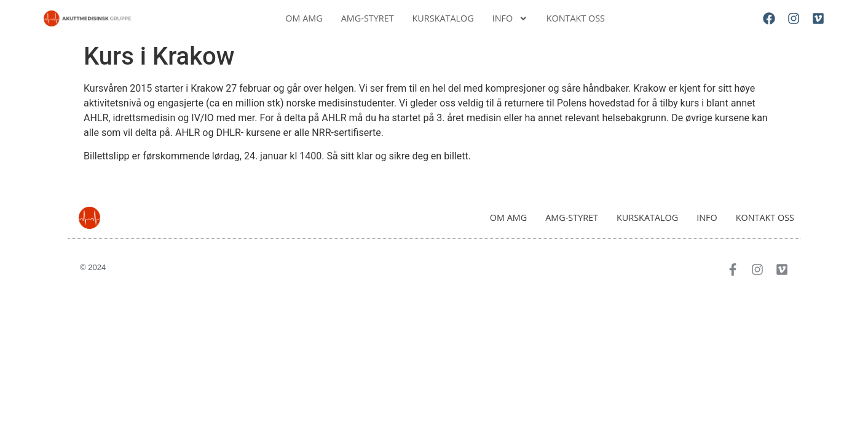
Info (510, 18)
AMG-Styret (368, 18)
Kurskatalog (443, 18)
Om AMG (304, 18)
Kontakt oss (576, 18)
